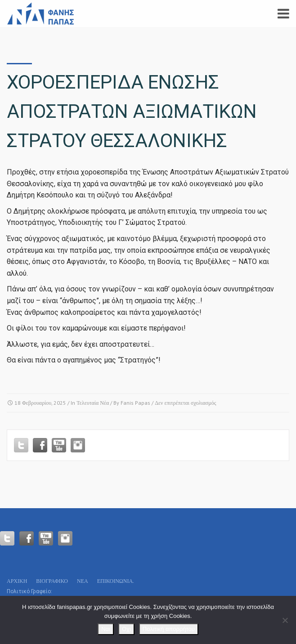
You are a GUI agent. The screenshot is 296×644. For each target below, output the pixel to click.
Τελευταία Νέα (93, 403)
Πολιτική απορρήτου (169, 629)
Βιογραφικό (52, 581)
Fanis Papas (135, 403)
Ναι (106, 629)
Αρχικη (17, 581)
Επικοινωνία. (116, 581)
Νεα (83, 581)
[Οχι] (285, 620)
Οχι (126, 629)
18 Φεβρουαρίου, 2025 (40, 403)
